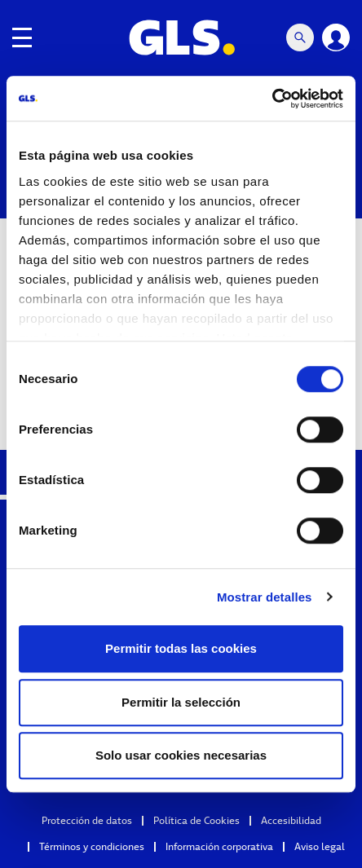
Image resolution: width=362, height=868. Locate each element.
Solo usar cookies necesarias (181, 755)
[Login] (336, 37)
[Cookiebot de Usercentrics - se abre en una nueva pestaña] (272, 99)
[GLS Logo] (181, 37)
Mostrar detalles (265, 597)
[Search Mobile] (300, 37)
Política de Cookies (196, 820)
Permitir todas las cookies (181, 648)
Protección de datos (87, 820)
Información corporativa (219, 846)
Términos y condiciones (92, 846)
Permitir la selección (181, 702)
